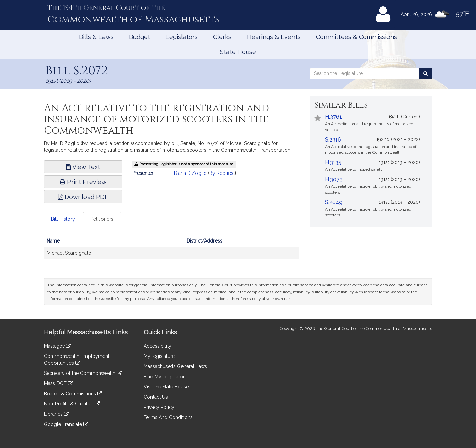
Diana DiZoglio (190, 173)
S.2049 (334, 202)
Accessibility (157, 346)
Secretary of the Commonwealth (83, 373)
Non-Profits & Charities (72, 404)
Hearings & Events (274, 37)
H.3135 (333, 162)
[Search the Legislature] (425, 73)
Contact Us (156, 397)
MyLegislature (159, 356)
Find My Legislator (164, 377)
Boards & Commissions (73, 394)
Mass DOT (58, 383)
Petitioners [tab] (102, 219)
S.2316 (333, 140)
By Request (222, 173)
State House (238, 52)
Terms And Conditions (168, 417)
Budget (140, 37)
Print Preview (83, 182)
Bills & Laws (96, 37)
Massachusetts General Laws (175, 366)
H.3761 (333, 117)
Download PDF (83, 197)
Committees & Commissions (356, 37)
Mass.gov (57, 346)
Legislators (182, 37)
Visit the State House (166, 387)
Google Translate (66, 424)
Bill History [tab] (63, 219)
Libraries (56, 414)
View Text (83, 167)
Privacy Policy (159, 407)
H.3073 (334, 179)
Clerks (222, 37)
